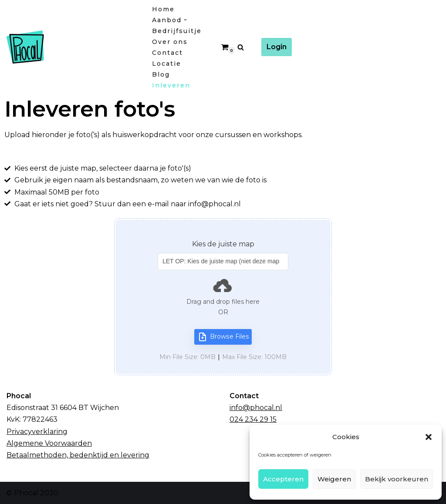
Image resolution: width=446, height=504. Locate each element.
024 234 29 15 (253, 419)
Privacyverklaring (37, 432)
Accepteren (283, 479)
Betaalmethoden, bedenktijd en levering (78, 455)
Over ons (170, 42)
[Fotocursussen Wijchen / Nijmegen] (72, 47)
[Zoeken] (241, 47)
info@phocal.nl (256, 408)
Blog (161, 74)
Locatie (167, 64)
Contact (167, 53)
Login (277, 47)
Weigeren (334, 479)
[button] (429, 437)
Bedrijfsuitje (177, 31)
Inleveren (171, 85)
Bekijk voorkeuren (397, 479)
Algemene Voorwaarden (49, 443)
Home (163, 9)
